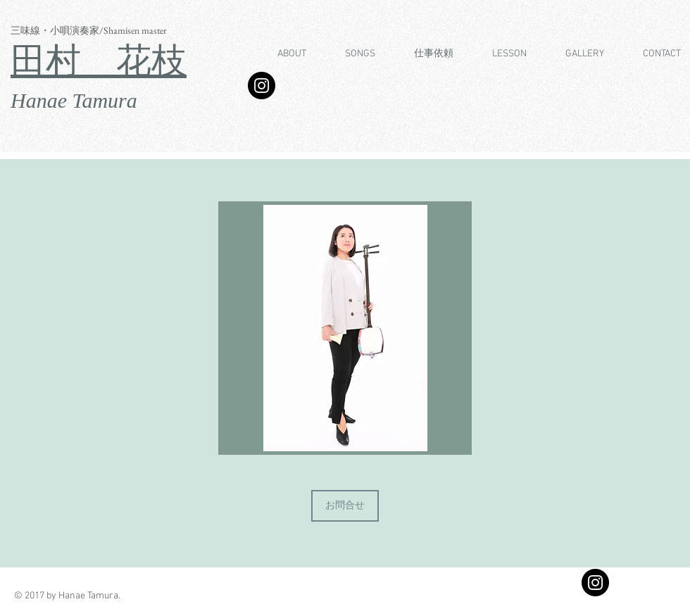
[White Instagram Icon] (649, 597)
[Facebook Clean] (629, 597)
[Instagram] (262, 86)
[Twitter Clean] (609, 597)
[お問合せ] (345, 506)
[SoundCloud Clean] (669, 597)
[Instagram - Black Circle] (595, 583)
